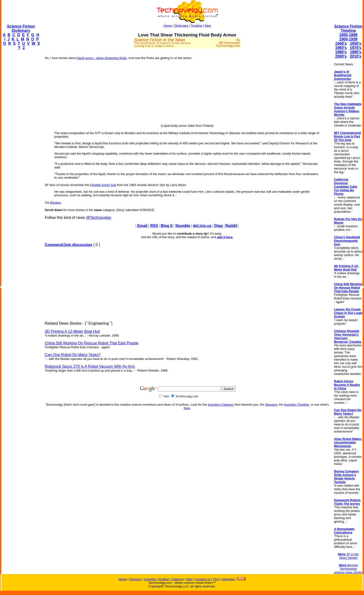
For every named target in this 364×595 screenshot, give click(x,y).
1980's (341, 52)
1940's (341, 43)
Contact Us (203, 579)
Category (178, 579)
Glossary (271, 405)
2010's (356, 56)
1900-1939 (348, 39)
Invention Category (221, 405)
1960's (341, 48)
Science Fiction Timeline (348, 28)
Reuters (56, 203)
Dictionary (181, 26)
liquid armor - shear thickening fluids (102, 58)
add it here (225, 237)
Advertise (228, 579)
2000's (341, 56)
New (208, 26)
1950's (356, 43)
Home (168, 26)
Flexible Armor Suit (103, 185)
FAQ (216, 579)
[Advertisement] (20, 125)
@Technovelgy (98, 218)
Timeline (196, 26)
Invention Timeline (296, 405)
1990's (356, 52)
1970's (356, 48)
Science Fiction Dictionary (21, 28)
